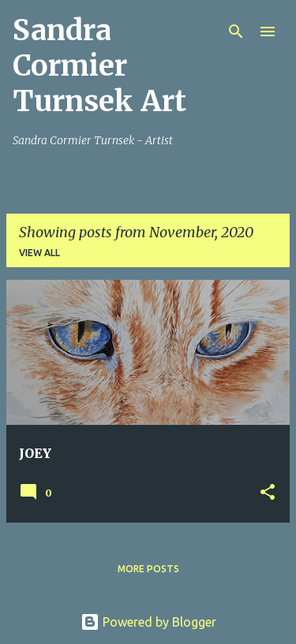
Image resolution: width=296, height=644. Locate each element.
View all (39, 253)
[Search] (236, 32)
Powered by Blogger (148, 622)
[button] (268, 493)
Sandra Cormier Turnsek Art (99, 66)
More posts (148, 569)
